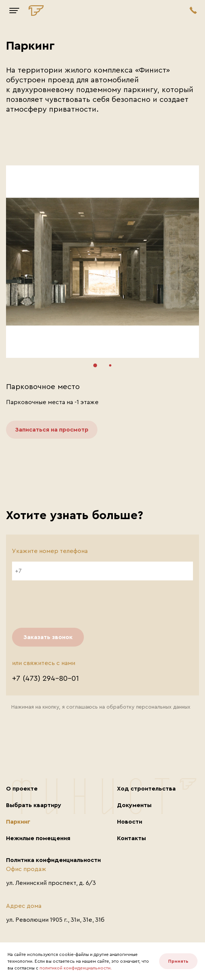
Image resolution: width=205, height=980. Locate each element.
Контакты (131, 838)
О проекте (22, 789)
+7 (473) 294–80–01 (46, 679)
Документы (134, 805)
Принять (178, 961)
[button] (95, 365)
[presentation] (69, 604)
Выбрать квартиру (34, 805)
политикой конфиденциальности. (76, 968)
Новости (130, 822)
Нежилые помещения (38, 838)
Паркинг (18, 822)
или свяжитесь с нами (44, 663)
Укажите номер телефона (50, 551)
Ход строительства (146, 789)
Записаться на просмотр (52, 430)
